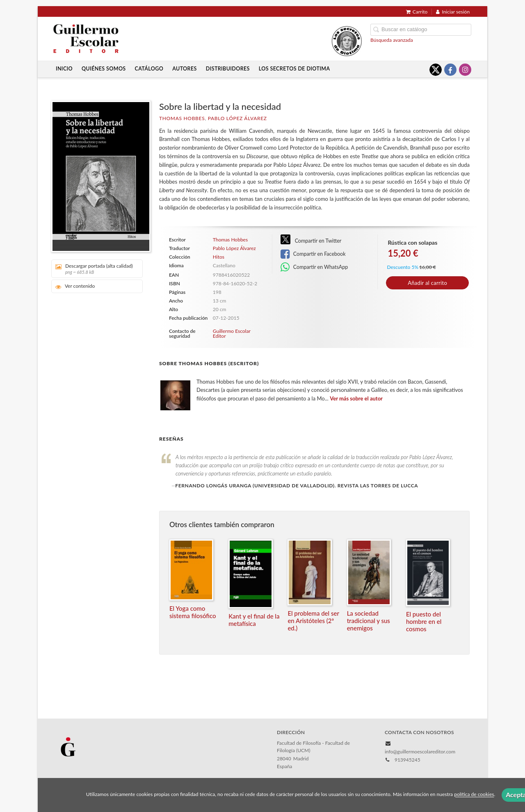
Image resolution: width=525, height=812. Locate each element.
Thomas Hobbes (182, 118)
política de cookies (474, 795)
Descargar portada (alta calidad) (94, 269)
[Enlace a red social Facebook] (450, 70)
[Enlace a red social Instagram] (465, 70)
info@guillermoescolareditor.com (420, 752)
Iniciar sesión (453, 12)
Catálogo (149, 69)
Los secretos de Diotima (294, 69)
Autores (185, 69)
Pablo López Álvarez (237, 118)
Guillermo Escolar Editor (232, 333)
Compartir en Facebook (313, 254)
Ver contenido (75, 286)
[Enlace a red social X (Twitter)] (436, 70)
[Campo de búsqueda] (421, 30)
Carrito (417, 12)
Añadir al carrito (427, 283)
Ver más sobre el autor (356, 398)
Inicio (64, 69)
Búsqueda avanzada (392, 40)
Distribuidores (228, 69)
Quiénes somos (104, 69)
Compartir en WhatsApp (314, 267)
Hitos (219, 257)
